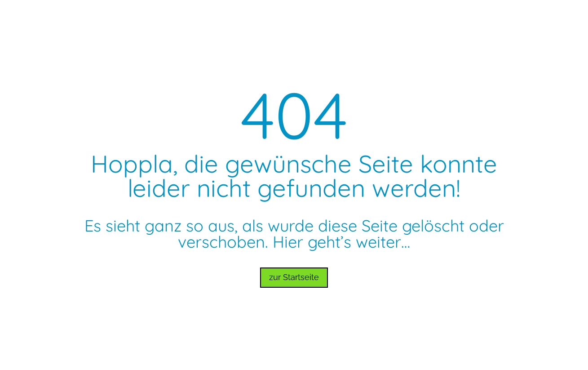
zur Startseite (294, 277)
